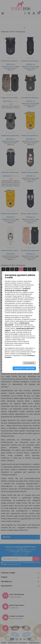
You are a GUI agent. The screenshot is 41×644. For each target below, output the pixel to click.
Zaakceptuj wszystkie (24, 368)
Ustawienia (29, 363)
